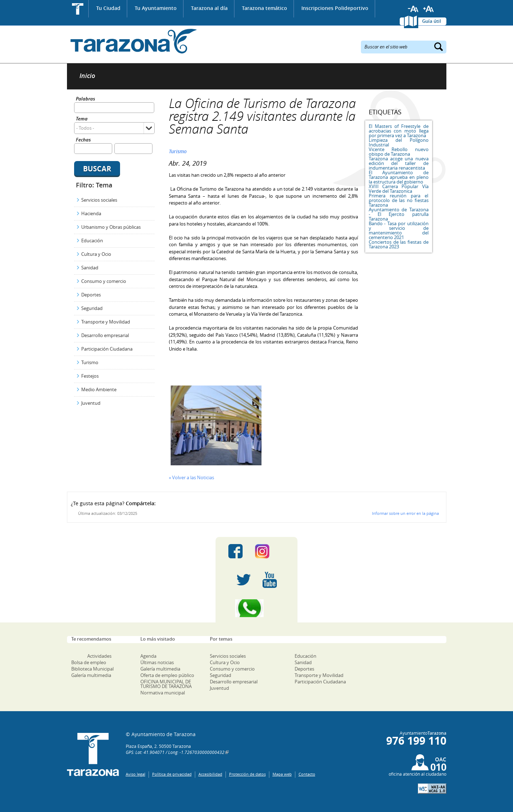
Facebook (235, 551)
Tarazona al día (209, 8)
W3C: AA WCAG (432, 789)
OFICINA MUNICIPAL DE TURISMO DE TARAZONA (166, 684)
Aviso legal (136, 774)
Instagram (270, 551)
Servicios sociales (99, 200)
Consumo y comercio (104, 281)
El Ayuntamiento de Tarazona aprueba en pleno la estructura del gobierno (399, 177)
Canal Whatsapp (256, 608)
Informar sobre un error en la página (405, 513)
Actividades (99, 656)
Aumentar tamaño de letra (429, 9)
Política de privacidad (172, 774)
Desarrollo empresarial (105, 335)
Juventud (91, 403)
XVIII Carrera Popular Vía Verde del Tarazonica (399, 189)
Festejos (90, 376)
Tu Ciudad (108, 8)
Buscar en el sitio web (386, 46)
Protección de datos (247, 774)
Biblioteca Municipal (92, 669)
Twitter (244, 580)
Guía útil (432, 21)
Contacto (307, 774)
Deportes (91, 295)
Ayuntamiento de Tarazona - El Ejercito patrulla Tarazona (399, 214)
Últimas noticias (157, 662)
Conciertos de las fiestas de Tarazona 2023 (399, 244)
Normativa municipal (163, 693)
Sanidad (90, 268)
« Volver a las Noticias (191, 477)
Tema (82, 119)
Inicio (78, 9)
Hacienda (91, 213)
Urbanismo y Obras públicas (111, 227)
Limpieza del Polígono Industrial (399, 142)
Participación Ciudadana (107, 349)
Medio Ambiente (99, 389)
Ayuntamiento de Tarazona (132, 41)
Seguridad (92, 308)
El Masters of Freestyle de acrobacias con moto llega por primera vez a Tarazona (399, 131)
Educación (92, 241)
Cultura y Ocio (96, 254)
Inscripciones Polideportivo (335, 8)
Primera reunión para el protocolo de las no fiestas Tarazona (399, 200)
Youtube (270, 580)
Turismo (90, 362)
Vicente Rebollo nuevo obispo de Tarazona (399, 152)
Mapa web (282, 774)
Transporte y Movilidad (106, 322)
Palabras (85, 99)
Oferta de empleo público (167, 675)
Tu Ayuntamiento (156, 8)
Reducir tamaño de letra (413, 9)
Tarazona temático (265, 8)
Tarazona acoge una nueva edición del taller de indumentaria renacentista (399, 163)
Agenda (148, 656)
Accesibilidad (210, 774)
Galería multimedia (91, 675)
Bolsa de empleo (89, 662)
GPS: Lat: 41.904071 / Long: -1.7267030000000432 (175, 752)
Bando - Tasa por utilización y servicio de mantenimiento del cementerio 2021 (399, 230)
